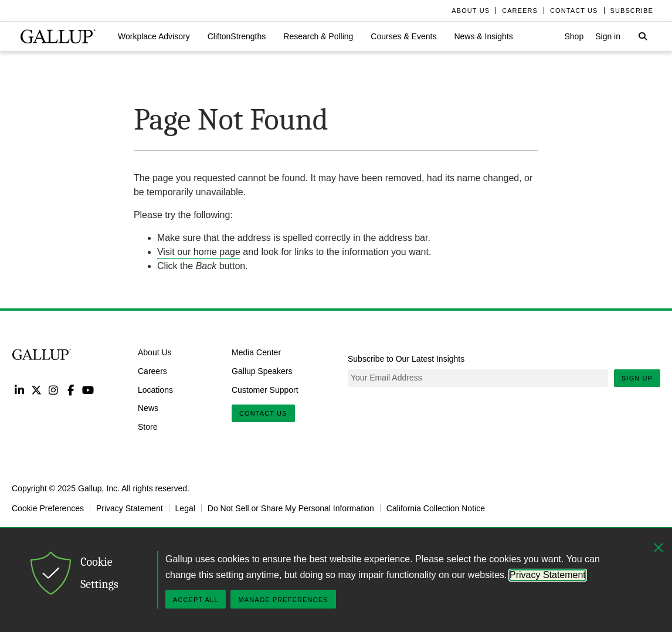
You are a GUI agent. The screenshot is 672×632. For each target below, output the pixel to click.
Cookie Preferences (48, 508)
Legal (185, 508)
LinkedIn (19, 390)
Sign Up (637, 378)
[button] (154, 36)
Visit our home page (199, 252)
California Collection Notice (436, 508)
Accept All (196, 600)
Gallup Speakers (262, 371)
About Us (155, 352)
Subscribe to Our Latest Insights (406, 359)
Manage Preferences (283, 600)
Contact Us (263, 413)
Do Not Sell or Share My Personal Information (291, 508)
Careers (152, 371)
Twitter (36, 390)
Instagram (54, 390)
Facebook (71, 390)
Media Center (256, 352)
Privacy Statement (130, 508)
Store (147, 427)
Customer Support (265, 389)
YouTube (88, 390)
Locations (155, 389)
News (148, 408)
